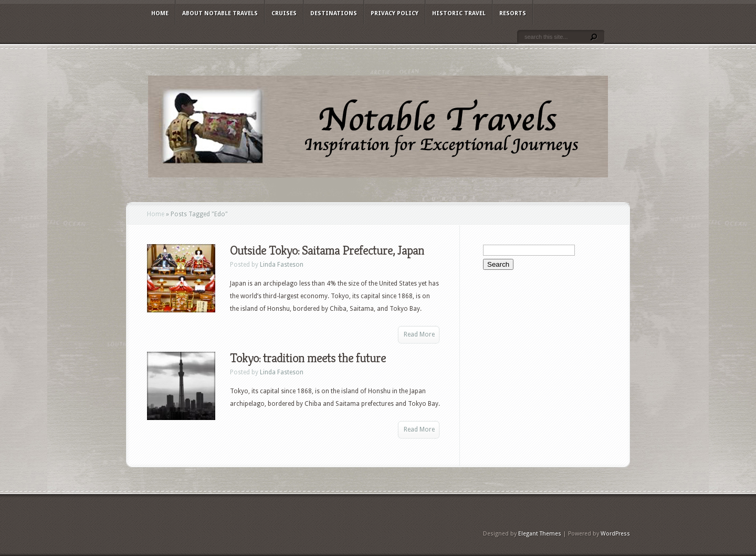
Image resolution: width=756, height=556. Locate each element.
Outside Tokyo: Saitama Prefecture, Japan (327, 250)
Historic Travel (459, 13)
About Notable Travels (220, 13)
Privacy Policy (395, 13)
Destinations (334, 13)
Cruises (284, 13)
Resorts (513, 13)
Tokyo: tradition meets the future (308, 358)
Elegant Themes (540, 534)
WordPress (615, 534)
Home (160, 13)
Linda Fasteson (282, 265)
